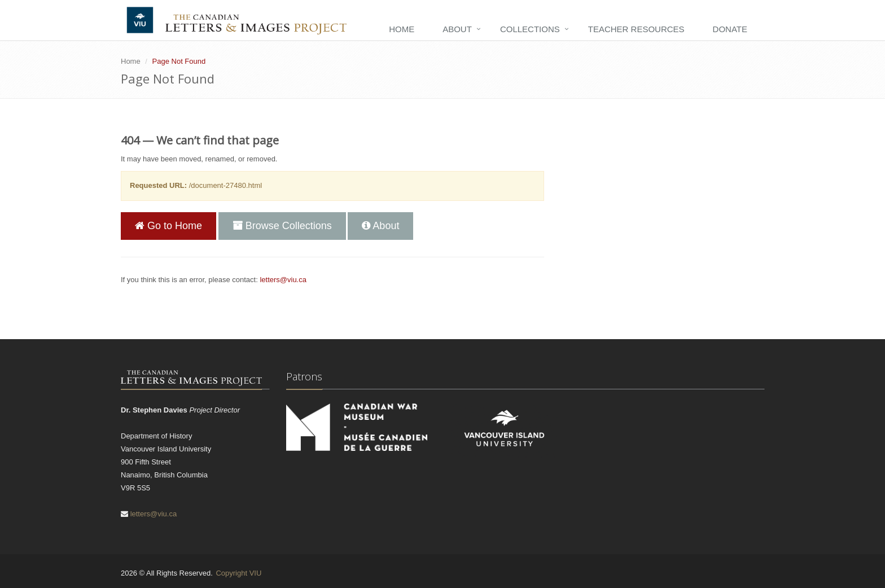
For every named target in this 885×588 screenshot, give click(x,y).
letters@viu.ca (283, 280)
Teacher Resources (636, 29)
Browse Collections (282, 226)
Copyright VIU (238, 573)
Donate (730, 29)
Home (402, 29)
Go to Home (168, 226)
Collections (530, 29)
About (457, 29)
